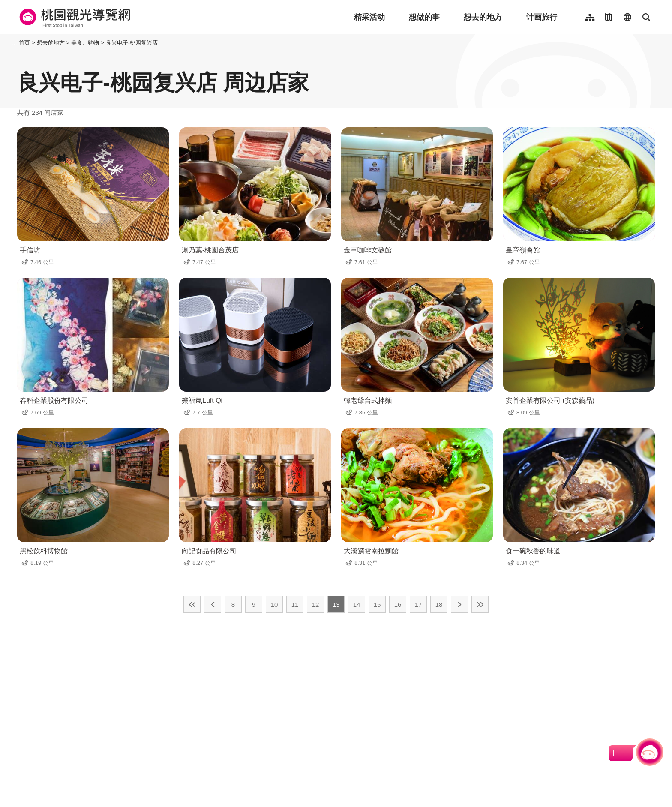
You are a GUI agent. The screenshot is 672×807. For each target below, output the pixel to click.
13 (336, 604)
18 (439, 604)
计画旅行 (542, 17)
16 (398, 604)
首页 (24, 43)
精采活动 (369, 17)
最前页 (192, 604)
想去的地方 (483, 17)
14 (357, 604)
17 (418, 604)
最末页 (480, 604)
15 (377, 604)
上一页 (213, 604)
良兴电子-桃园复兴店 (132, 43)
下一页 (459, 604)
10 (274, 604)
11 (295, 604)
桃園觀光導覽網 (73, 17)
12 (316, 604)
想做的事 (424, 17)
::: (15, 43)
